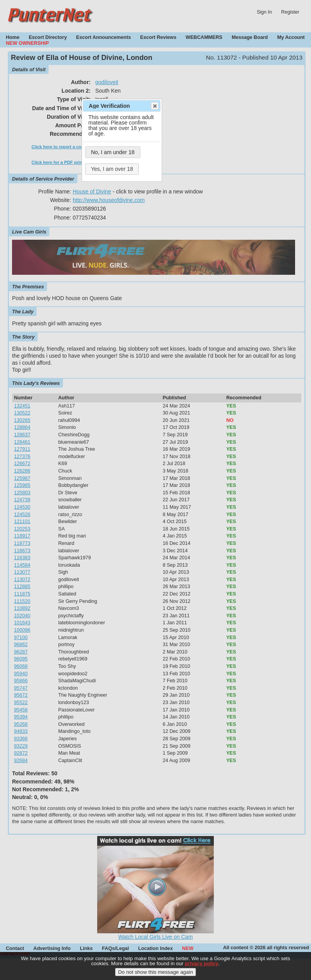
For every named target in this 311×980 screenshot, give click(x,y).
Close (154, 106)
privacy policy (202, 968)
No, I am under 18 (113, 152)
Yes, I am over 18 (112, 169)
